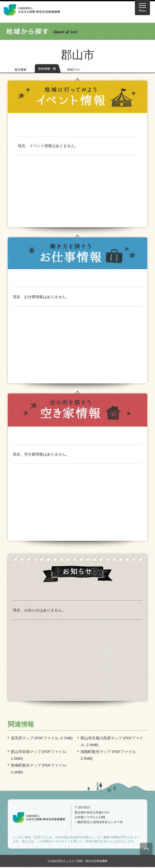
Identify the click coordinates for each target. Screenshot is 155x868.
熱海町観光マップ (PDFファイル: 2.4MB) (39, 769)
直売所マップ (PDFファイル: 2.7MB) (42, 738)
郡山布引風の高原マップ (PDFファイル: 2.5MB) (112, 741)
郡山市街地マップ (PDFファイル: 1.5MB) (39, 755)
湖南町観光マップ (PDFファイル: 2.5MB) (109, 755)
